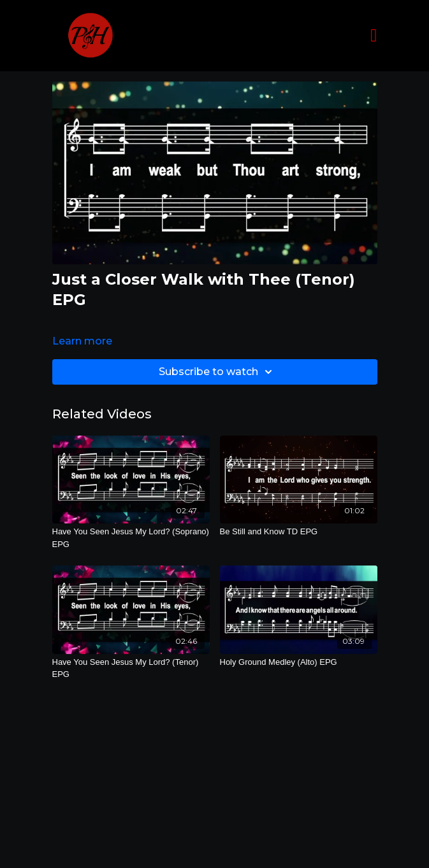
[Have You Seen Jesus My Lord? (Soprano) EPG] (131, 538)
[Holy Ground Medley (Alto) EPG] (299, 662)
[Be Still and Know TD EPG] (299, 532)
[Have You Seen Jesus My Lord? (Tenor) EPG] (131, 668)
